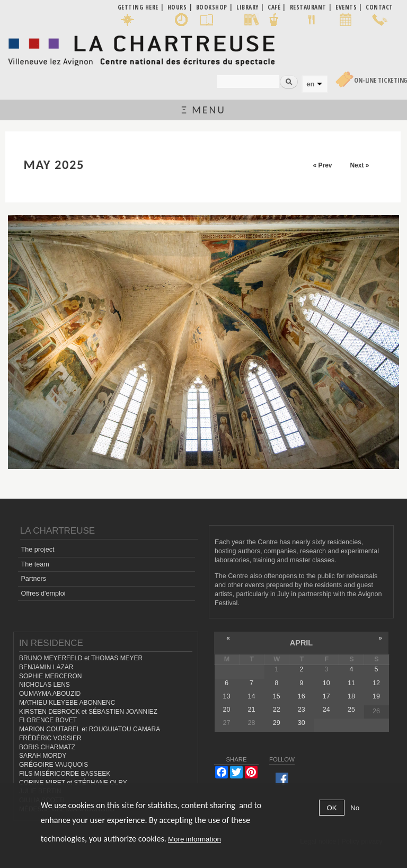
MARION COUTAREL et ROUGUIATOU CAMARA (90, 729)
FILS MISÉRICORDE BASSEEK (65, 774)
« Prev (322, 165)
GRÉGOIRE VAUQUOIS (54, 765)
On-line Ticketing (381, 80)
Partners (33, 579)
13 (227, 696)
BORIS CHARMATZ (47, 747)
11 (351, 683)
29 (277, 723)
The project (37, 550)
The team (35, 564)
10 (326, 683)
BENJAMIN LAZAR (46, 667)
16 (302, 696)
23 (302, 710)
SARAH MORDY (43, 756)
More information (194, 839)
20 (227, 710)
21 (252, 710)
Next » (359, 165)
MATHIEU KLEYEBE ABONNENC (67, 703)
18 (351, 696)
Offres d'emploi (43, 594)
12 (376, 683)
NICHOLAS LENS (45, 685)
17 (326, 696)
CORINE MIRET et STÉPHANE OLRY (73, 783)
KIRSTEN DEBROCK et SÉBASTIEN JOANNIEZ (88, 712)
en (310, 84)
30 (302, 723)
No (355, 808)
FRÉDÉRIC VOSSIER (50, 738)
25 (351, 710)
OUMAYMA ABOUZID (50, 694)
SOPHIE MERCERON (50, 676)
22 (277, 710)
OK (331, 808)
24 (326, 710)
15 (277, 696)
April (301, 643)
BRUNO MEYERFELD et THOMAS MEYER (81, 658)
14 (252, 696)
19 (376, 696)
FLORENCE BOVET (48, 720)
